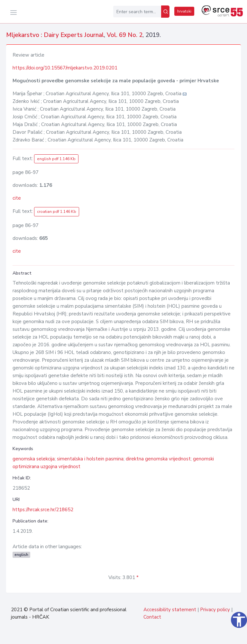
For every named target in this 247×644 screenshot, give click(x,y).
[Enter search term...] (137, 12)
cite (17, 198)
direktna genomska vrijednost (158, 459)
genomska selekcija (34, 459)
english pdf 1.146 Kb (56, 159)
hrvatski (184, 11)
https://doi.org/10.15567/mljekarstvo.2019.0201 (65, 68)
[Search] (165, 12)
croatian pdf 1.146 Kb (57, 212)
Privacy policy (215, 610)
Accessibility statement (170, 610)
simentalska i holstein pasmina (90, 459)
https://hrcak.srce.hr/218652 (43, 510)
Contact (152, 617)
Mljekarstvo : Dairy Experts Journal (55, 35)
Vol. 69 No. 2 (125, 35)
